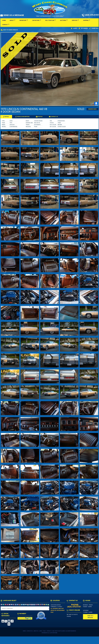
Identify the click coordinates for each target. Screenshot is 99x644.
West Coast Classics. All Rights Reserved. (65, 631)
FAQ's (45, 631)
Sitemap (49, 631)
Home (24, 631)
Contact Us (30, 631)
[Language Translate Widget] (25, 608)
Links (41, 631)
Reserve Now (92, 109)
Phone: (74, 605)
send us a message (90, 617)
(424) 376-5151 (74, 607)
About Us (36, 631)
